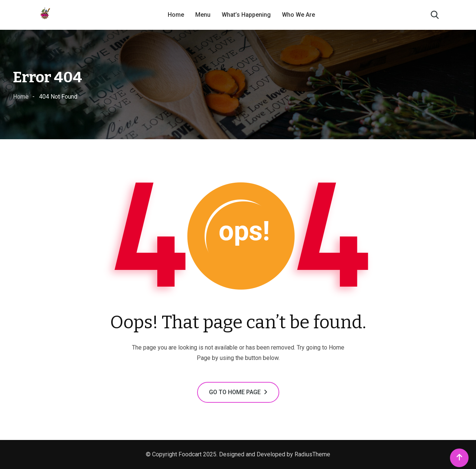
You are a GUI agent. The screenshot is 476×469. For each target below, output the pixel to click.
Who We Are (298, 15)
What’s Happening (246, 15)
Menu (203, 15)
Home (176, 15)
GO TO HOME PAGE (238, 392)
